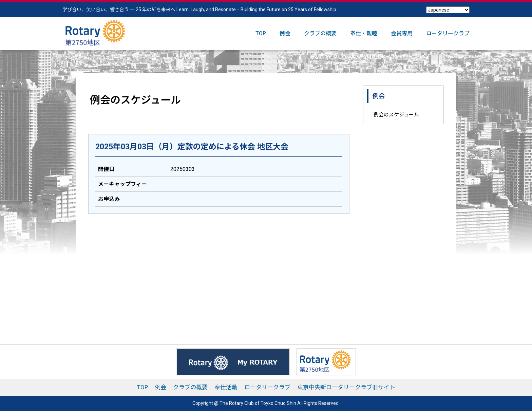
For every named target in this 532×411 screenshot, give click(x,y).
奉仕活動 (226, 387)
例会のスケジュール (396, 115)
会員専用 (402, 33)
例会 (285, 33)
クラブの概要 (320, 33)
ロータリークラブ (448, 33)
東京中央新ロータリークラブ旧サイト (346, 387)
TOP (261, 33)
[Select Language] (448, 10)
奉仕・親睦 (364, 33)
